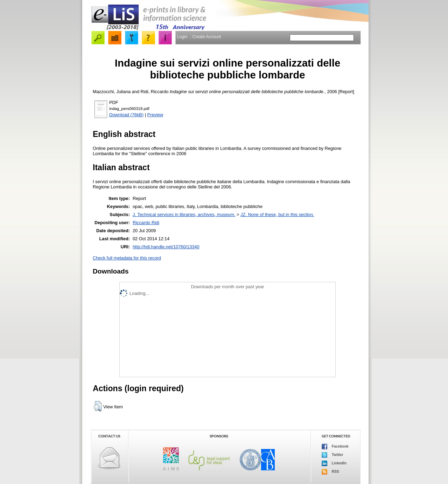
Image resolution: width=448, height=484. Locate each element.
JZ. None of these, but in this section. (277, 215)
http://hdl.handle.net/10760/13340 (166, 247)
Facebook (335, 447)
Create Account (206, 37)
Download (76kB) (126, 115)
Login (182, 37)
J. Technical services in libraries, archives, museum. (184, 215)
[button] (98, 406)
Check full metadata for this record (127, 258)
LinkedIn (334, 463)
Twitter (332, 455)
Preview (155, 115)
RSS (330, 472)
